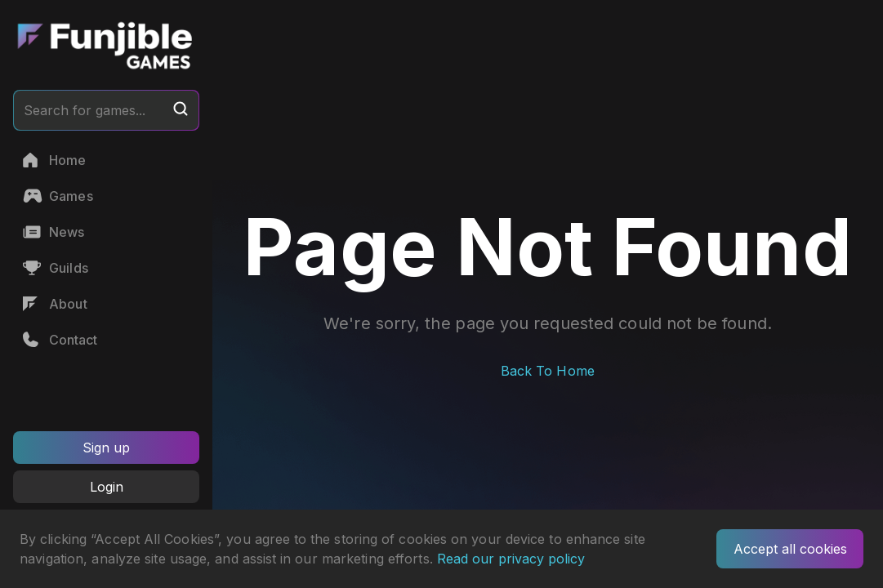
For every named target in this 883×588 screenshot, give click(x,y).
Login (107, 487)
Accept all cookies (790, 549)
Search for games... (106, 109)
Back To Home (548, 371)
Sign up (106, 448)
